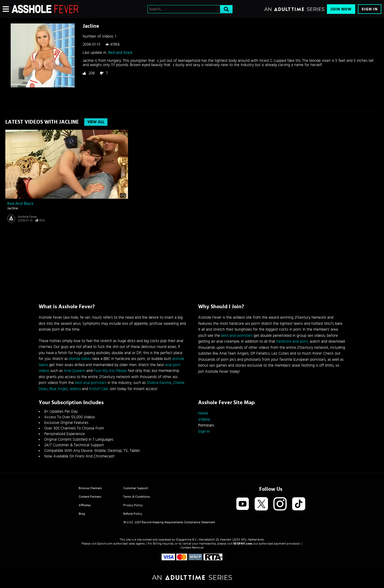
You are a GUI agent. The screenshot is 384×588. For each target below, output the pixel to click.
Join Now (341, 9)
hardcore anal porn (292, 341)
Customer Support (136, 488)
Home (203, 413)
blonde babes (80, 359)
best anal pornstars (91, 383)
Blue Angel (58, 389)
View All (96, 122)
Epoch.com (105, 544)
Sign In (370, 9)
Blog (82, 514)
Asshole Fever (27, 217)
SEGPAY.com (243, 544)
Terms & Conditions (137, 497)
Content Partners (90, 497)
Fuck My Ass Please (110, 371)
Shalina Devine (159, 383)
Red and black (120, 53)
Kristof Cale (99, 389)
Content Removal (192, 548)
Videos (204, 419)
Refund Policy (133, 514)
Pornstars (206, 425)
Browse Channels (90, 488)
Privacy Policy (133, 505)
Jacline (13, 208)
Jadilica (75, 389)
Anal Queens (75, 371)
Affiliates (85, 505)
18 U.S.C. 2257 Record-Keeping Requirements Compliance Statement (169, 522)
